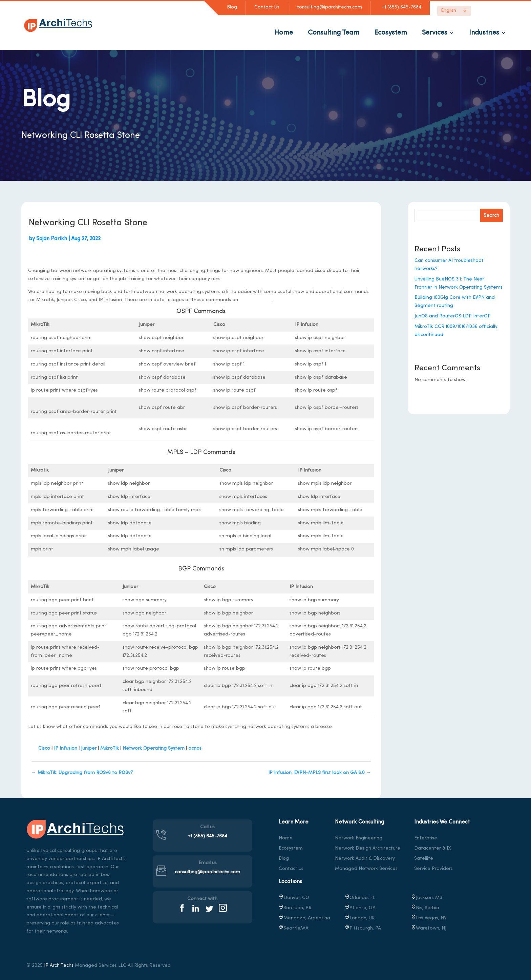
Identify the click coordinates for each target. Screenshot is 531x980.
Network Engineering (359, 838)
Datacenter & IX (433, 848)
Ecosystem (391, 33)
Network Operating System (154, 748)
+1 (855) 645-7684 (400, 7)
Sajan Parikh (52, 239)
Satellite (424, 859)
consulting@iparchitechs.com (329, 7)
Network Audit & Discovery (365, 859)
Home (284, 33)
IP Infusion (66, 748)
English (449, 11)
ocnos (195, 748)
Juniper (89, 748)
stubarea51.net (256, 300)
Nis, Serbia (425, 908)
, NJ (429, 928)
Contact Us (267, 7)
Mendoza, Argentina (304, 918)
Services (435, 33)
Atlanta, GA (360, 908)
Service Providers (433, 869)
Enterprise (426, 838)
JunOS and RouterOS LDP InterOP (453, 316)
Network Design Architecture (368, 848)
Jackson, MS (427, 898)
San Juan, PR (295, 908)
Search (491, 216)
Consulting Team (334, 33)
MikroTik (110, 748)
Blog (232, 7)
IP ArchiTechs (59, 966)
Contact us (291, 869)
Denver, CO (294, 898)
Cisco (44, 748)
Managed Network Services (366, 869)
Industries (484, 33)
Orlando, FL (360, 898)
